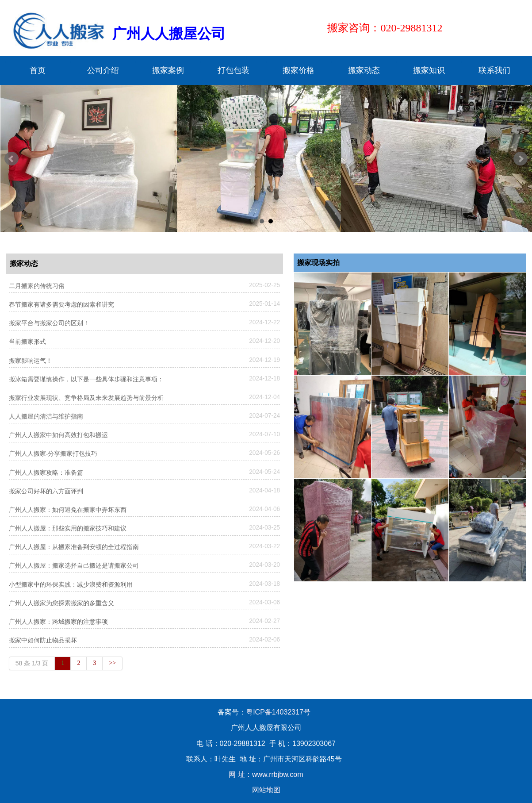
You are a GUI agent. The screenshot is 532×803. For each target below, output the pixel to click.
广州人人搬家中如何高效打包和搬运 (58, 435)
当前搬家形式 (27, 342)
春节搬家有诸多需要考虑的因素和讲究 (61, 305)
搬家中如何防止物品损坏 (43, 640)
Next (521, 159)
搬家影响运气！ (31, 361)
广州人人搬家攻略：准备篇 (46, 473)
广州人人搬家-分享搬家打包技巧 (53, 454)
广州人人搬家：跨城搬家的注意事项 (58, 622)
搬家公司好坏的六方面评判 (46, 491)
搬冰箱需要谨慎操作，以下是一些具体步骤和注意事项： (86, 379)
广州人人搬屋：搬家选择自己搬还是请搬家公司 (74, 566)
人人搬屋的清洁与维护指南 (46, 417)
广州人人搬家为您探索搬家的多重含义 (61, 603)
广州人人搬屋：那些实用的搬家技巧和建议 (68, 528)
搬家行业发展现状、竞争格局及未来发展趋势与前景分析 (86, 398)
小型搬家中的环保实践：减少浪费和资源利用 (71, 585)
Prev (11, 159)
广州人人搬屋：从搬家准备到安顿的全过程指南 (74, 547)
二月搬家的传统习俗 (37, 286)
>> (112, 663)
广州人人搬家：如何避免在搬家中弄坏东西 (68, 510)
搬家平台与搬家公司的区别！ (49, 323)
